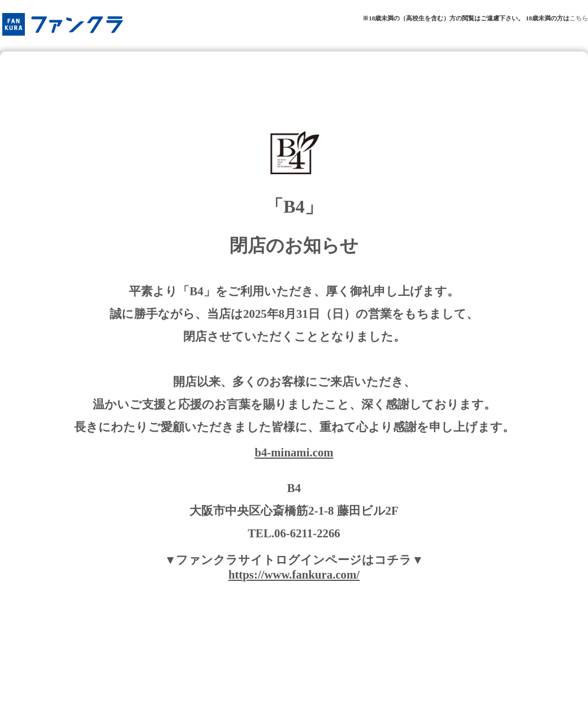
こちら (579, 18)
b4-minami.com (294, 452)
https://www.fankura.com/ (294, 574)
